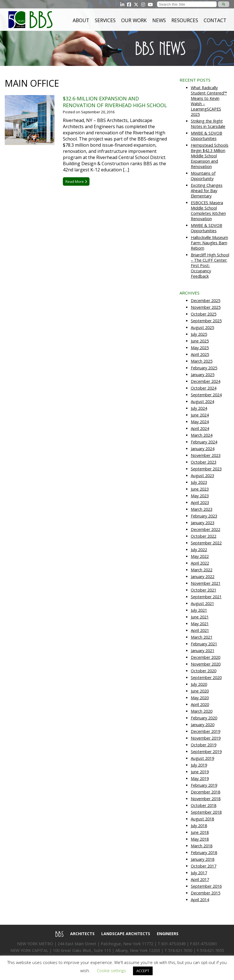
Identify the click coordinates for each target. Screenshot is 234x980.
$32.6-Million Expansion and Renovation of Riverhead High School (115, 102)
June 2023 (200, 489)
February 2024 (204, 442)
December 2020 (206, 657)
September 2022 (206, 543)
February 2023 (204, 516)
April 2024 (200, 428)
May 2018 (200, 839)
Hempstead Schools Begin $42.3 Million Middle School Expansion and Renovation (210, 156)
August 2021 (202, 603)
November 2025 (206, 307)
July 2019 (199, 765)
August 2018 (202, 819)
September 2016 (206, 886)
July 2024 (199, 408)
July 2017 (199, 873)
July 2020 (199, 684)
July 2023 (199, 482)
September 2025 (206, 321)
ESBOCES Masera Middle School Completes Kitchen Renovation (208, 211)
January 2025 (203, 375)
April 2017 (200, 879)
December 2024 (206, 381)
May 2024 (200, 422)
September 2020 (206, 678)
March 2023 (202, 509)
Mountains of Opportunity (203, 176)
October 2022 (204, 536)
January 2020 (203, 725)
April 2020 (200, 704)
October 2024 (204, 388)
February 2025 (204, 368)
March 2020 (202, 711)
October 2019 (204, 745)
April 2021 (200, 630)
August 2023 (202, 476)
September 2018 (206, 812)
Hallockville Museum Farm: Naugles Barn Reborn (209, 243)
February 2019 (204, 785)
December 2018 (206, 792)
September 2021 (206, 597)
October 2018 (204, 805)
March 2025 (202, 361)
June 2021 (200, 617)
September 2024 (206, 395)
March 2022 (202, 570)
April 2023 (200, 502)
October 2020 (204, 671)
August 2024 (202, 402)
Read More (76, 181)
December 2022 (206, 529)
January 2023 (203, 523)
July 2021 (199, 610)
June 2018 (200, 832)
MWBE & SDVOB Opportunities (207, 136)
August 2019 (202, 758)
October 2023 (204, 462)
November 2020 (206, 664)
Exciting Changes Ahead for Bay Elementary (207, 191)
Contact (215, 20)
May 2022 (200, 556)
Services (105, 20)
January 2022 (203, 577)
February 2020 (204, 718)
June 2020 (200, 691)
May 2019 (200, 778)
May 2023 (200, 496)
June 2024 (200, 415)
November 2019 (206, 738)
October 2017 (204, 866)
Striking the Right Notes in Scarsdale (208, 124)
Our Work (134, 20)
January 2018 (203, 859)
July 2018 (199, 826)
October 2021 (204, 590)
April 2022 (200, 563)
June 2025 (200, 341)
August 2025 (202, 327)
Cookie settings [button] (111, 970)
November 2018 (206, 799)
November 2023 (206, 455)
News (159, 20)
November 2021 (206, 583)
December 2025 (206, 301)
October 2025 (204, 314)
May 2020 (200, 698)
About (81, 20)
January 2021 (203, 651)
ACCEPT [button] (143, 971)
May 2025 (200, 348)
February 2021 (204, 644)
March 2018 (202, 846)
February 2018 (204, 853)
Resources (185, 20)
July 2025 (199, 334)
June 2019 (200, 772)
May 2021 (200, 624)
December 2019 (206, 731)
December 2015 (206, 893)
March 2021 (202, 637)
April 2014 (200, 900)
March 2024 (202, 435)
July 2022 (199, 550)
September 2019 (206, 752)
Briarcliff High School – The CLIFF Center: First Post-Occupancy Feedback (210, 265)
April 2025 (200, 354)
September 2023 (206, 469)
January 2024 (203, 449)
